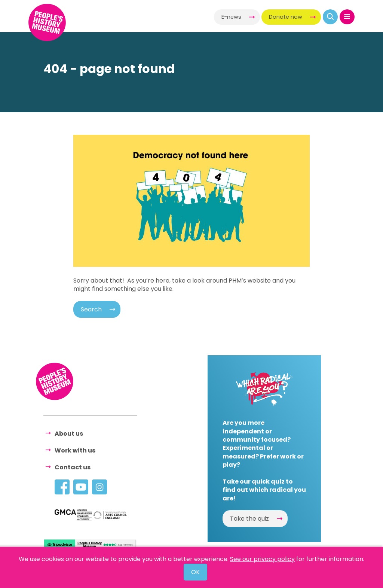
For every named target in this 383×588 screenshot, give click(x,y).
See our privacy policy (262, 559)
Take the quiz (249, 519)
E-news (231, 17)
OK (195, 572)
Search (91, 309)
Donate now (286, 17)
